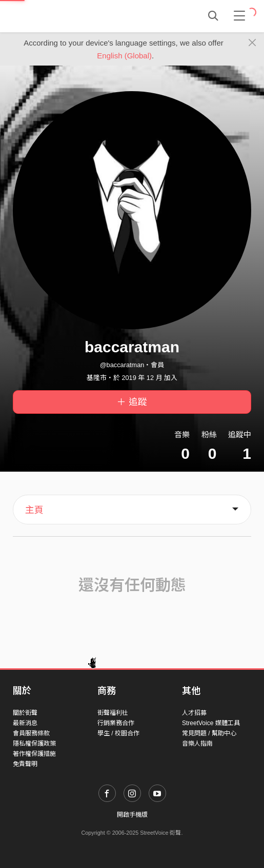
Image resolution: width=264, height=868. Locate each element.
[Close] (252, 43)
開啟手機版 (132, 815)
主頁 (34, 510)
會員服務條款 (31, 733)
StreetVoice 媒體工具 (211, 723)
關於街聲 (25, 713)
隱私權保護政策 (34, 744)
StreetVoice (55, 16)
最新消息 (25, 723)
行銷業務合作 (116, 723)
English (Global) (124, 56)
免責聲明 (25, 764)
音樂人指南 (197, 744)
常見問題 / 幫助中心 (209, 733)
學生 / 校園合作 (118, 733)
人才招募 (194, 713)
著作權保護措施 (34, 754)
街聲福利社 (113, 713)
